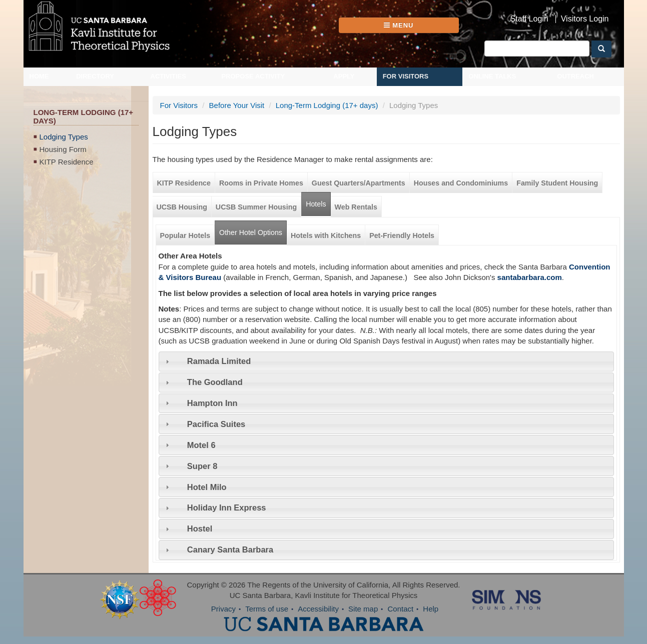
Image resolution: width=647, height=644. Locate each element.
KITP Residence (67, 162)
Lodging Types (64, 137)
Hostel (200, 528)
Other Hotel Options (253, 229)
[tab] (386, 361)
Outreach (575, 76)
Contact (400, 609)
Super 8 (202, 466)
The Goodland (215, 382)
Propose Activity (253, 76)
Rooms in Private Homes (261, 183)
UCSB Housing (182, 207)
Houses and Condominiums (461, 183)
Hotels (316, 204)
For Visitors (406, 76)
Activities (169, 76)
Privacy (223, 609)
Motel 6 (201, 445)
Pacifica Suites (216, 424)
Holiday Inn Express (227, 507)
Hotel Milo (207, 487)
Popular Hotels (185, 235)
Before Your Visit (237, 105)
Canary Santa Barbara (230, 549)
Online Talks (492, 76)
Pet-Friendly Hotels (402, 235)
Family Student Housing (557, 183)
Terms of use (267, 609)
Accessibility (318, 609)
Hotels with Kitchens (326, 235)
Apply (344, 76)
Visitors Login (585, 19)
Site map (363, 609)
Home (39, 76)
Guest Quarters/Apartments (359, 183)
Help (431, 609)
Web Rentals (356, 207)
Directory (95, 76)
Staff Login (529, 19)
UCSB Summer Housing (256, 207)
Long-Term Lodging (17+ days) (327, 105)
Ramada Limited (219, 361)
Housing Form (63, 149)
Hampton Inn (212, 403)
